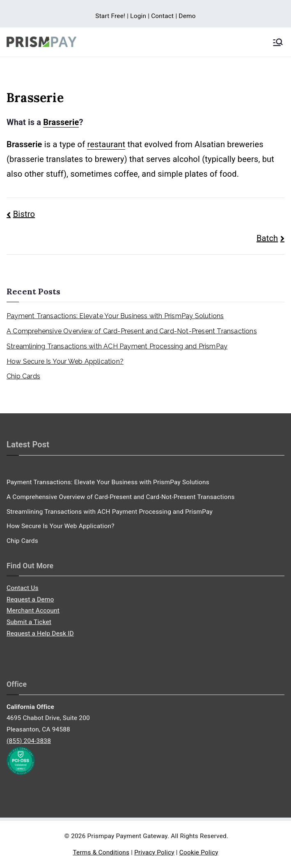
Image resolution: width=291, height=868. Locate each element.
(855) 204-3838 (29, 741)
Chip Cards (23, 376)
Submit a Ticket (29, 622)
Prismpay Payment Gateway (127, 836)
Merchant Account (33, 611)
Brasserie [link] (61, 122)
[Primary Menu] (278, 42)
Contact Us (23, 588)
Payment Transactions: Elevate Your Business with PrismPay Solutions (115, 316)
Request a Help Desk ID (40, 633)
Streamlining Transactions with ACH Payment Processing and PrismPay (117, 346)
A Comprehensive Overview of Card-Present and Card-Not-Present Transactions (132, 331)
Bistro (24, 214)
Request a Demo (30, 599)
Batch (267, 238)
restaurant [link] (106, 144)
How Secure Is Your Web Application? (65, 361)
